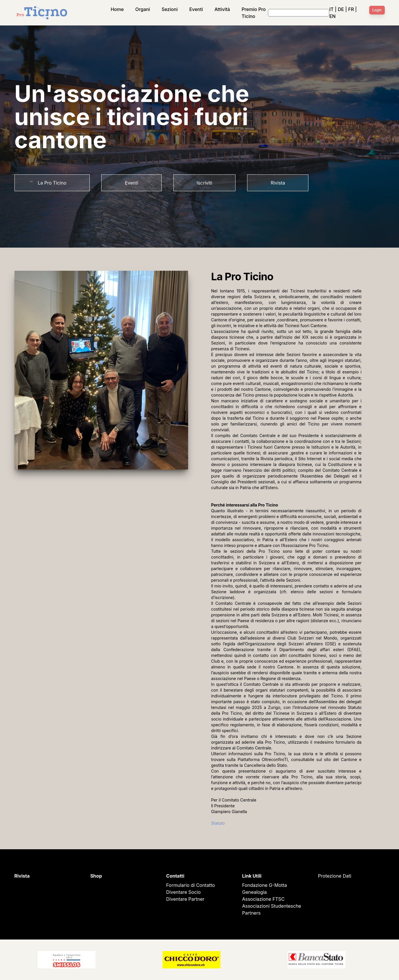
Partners (251, 913)
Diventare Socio (183, 892)
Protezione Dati (335, 876)
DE (341, 9)
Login (377, 10)
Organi (143, 9)
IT (331, 9)
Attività (222, 9)
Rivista (278, 183)
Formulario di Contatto (190, 885)
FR (351, 9)
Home (117, 9)
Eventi (196, 9)
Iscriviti (205, 183)
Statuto (218, 823)
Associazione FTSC (263, 899)
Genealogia (254, 892)
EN (332, 16)
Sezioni (170, 9)
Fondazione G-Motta (265, 885)
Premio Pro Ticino (254, 13)
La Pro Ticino (52, 183)
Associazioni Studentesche (272, 906)
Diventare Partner (185, 899)
